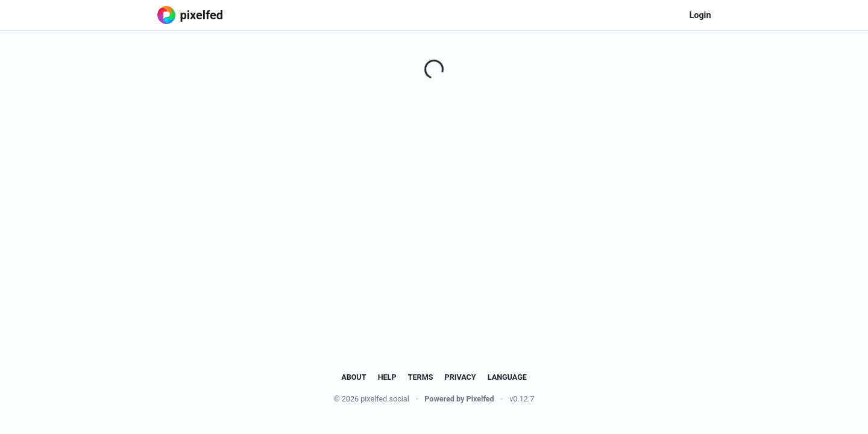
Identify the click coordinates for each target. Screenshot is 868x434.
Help (387, 377)
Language (507, 377)
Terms (421, 377)
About (354, 377)
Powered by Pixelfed (459, 399)
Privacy (461, 377)
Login (700, 15)
